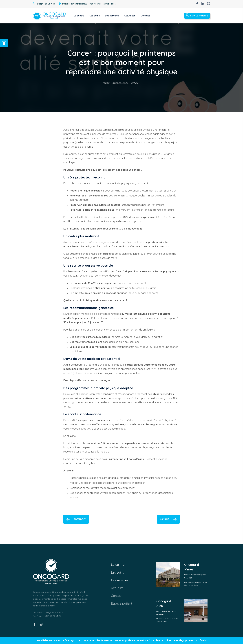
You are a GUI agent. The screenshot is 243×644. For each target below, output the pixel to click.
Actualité (117, 588)
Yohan (106, 83)
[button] (4, 43)
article (135, 83)
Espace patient (122, 603)
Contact (117, 596)
